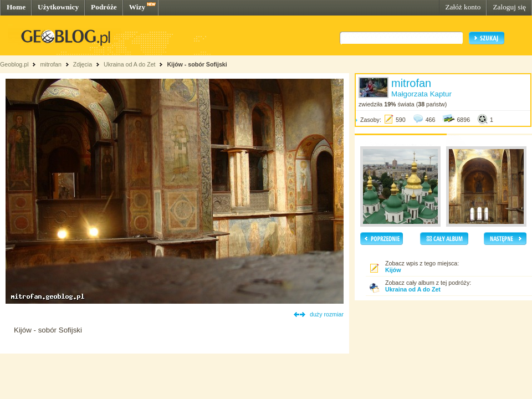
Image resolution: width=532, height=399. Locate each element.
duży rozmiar (327, 314)
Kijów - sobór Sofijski (197, 64)
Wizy (137, 7)
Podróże (104, 7)
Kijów (393, 270)
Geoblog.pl (14, 64)
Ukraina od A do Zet (130, 64)
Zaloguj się (509, 7)
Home (16, 7)
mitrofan (51, 64)
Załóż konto (463, 7)
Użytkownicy (58, 7)
